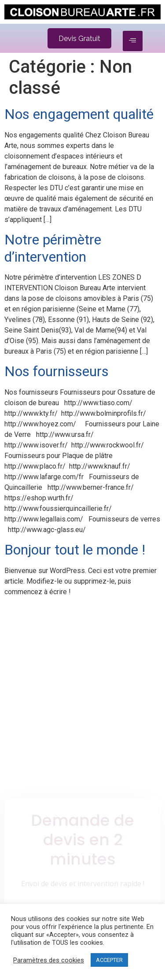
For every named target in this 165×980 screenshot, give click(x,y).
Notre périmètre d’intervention (53, 248)
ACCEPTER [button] (109, 960)
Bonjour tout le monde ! (75, 550)
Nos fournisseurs (57, 371)
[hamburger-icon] (133, 41)
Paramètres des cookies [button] (49, 960)
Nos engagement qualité (79, 114)
